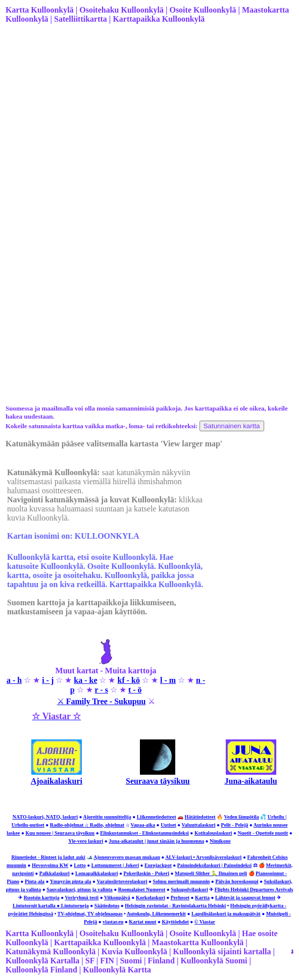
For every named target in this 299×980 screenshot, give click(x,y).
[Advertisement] (148, 111)
